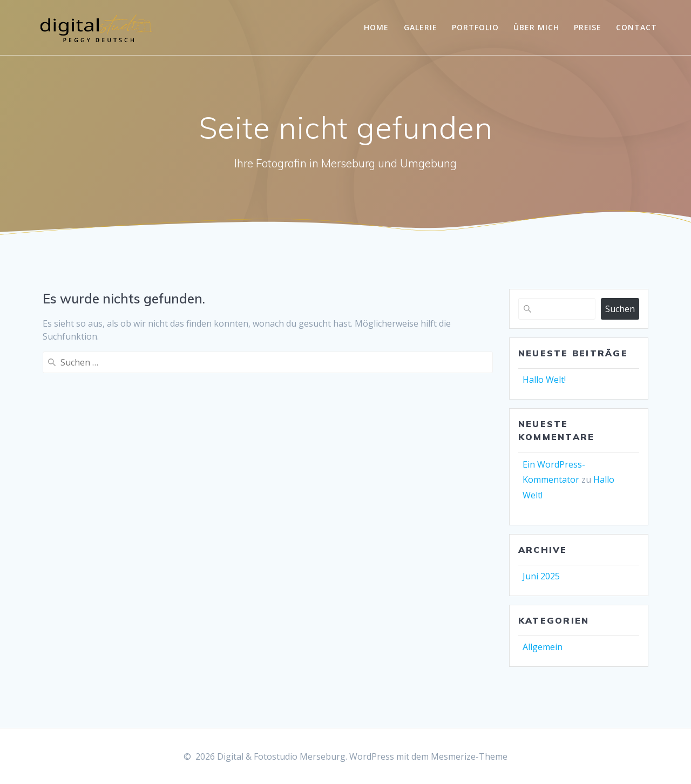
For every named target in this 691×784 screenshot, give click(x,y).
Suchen (620, 309)
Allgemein (543, 647)
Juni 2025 (541, 576)
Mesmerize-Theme (469, 756)
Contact (636, 27)
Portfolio (475, 27)
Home (376, 27)
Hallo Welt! (544, 380)
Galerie (421, 27)
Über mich (536, 27)
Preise (588, 27)
